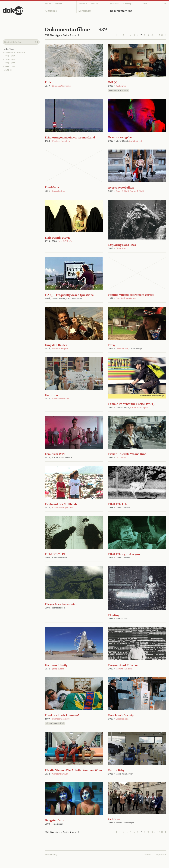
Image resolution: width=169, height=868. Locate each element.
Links (144, 4)
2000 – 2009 (10, 67)
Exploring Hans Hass (122, 245)
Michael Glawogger (61, 719)
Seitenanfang (51, 854)
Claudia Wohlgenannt (62, 508)
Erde (48, 82)
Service (94, 4)
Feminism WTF (55, 454)
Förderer (114, 4)
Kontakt (58, 4)
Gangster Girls (54, 820)
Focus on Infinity (56, 665)
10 (152, 35)
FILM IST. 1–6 (117, 504)
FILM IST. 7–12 (55, 554)
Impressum (161, 854)
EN (165, 4)
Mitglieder (85, 11)
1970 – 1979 (10, 56)
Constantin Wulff (60, 774)
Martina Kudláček (124, 669)
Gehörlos (114, 819)
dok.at (48, 4)
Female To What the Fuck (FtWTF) (131, 404)
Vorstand (83, 4)
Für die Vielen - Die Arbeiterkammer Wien (73, 770)
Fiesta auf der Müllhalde (61, 504)
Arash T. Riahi (122, 191)
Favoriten (51, 395)
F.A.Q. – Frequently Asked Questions (69, 295)
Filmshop (127, 4)
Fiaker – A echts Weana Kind (127, 454)
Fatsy (112, 345)
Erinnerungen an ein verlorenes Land (70, 137)
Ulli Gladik (121, 457)
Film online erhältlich (118, 90)
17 (159, 35)
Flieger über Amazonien (61, 604)
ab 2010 (8, 70)
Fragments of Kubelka (123, 665)
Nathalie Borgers (60, 349)
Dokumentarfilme (121, 11)
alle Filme (9, 49)
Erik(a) (113, 82)
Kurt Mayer (121, 86)
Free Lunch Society (121, 715)
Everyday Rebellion (121, 187)
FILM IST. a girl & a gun (124, 554)
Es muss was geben (121, 137)
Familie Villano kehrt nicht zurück (131, 295)
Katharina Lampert (139, 407)
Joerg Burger (58, 669)
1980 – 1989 (10, 59)
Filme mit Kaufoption (15, 52)
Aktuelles (51, 11)
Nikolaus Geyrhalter (62, 86)
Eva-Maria (52, 187)
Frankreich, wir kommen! (62, 715)
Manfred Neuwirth (61, 141)
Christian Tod (135, 141)
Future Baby (116, 770)
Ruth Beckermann (61, 399)
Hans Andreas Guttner (126, 298)
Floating (114, 615)
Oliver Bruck (122, 248)
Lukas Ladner (59, 191)
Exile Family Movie (58, 238)
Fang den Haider (56, 345)
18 (162, 35)
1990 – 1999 (10, 63)
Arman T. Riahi (137, 191)
